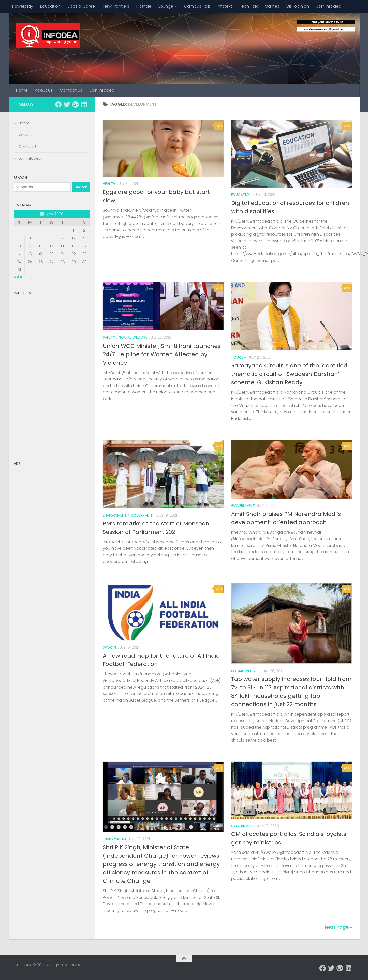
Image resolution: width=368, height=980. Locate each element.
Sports (109, 647)
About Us (44, 90)
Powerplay (23, 6)
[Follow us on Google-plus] (76, 104)
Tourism (239, 357)
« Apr (19, 277)
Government (142, 515)
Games (272, 6)
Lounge (166, 6)
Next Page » (338, 927)
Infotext (224, 6)
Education (50, 6)
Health (109, 184)
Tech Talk (248, 6)
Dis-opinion (298, 6)
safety (109, 337)
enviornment (115, 515)
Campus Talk (197, 6)
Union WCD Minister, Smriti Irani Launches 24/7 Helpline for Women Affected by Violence (162, 354)
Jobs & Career (82, 6)
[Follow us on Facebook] (58, 104)
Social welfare (133, 337)
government (243, 826)
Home (22, 90)
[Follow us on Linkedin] (84, 104)
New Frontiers (116, 6)
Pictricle (144, 6)
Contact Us (71, 90)
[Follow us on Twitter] (67, 104)
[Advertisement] (52, 374)
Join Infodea (329, 6)
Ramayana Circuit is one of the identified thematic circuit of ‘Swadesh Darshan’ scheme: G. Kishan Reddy (289, 374)
